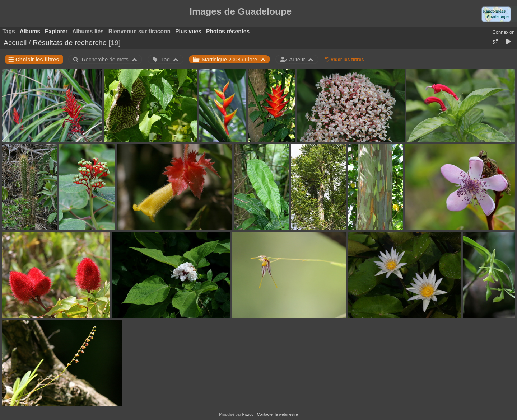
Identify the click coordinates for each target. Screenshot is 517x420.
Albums (30, 31)
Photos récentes (228, 31)
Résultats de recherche (70, 43)
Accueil (15, 43)
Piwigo (248, 414)
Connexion (503, 32)
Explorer (56, 31)
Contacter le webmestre (278, 414)
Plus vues (188, 31)
